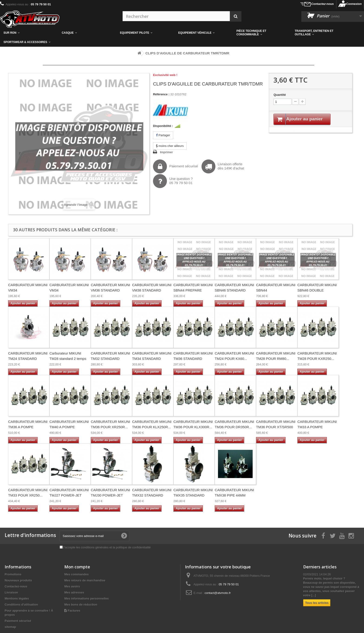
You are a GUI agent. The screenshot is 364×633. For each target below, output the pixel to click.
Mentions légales (17, 598)
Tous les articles (317, 603)
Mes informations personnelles (86, 598)
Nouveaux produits (18, 580)
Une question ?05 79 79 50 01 (173, 181)
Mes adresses (74, 592)
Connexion (354, 4)
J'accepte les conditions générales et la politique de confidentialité (107, 547)
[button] (262, 33)
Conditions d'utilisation (21, 605)
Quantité (280, 95)
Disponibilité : (163, 126)
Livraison (11, 592)
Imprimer (166, 152)
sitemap (10, 627)
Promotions (13, 574)
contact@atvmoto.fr (218, 593)
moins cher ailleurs (170, 146)
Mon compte (77, 567)
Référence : (161, 94)
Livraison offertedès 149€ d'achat (223, 166)
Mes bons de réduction (81, 605)
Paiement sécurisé (175, 166)
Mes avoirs (72, 586)
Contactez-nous (322, 4)
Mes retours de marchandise (85, 580)
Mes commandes (76, 574)
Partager (163, 135)
